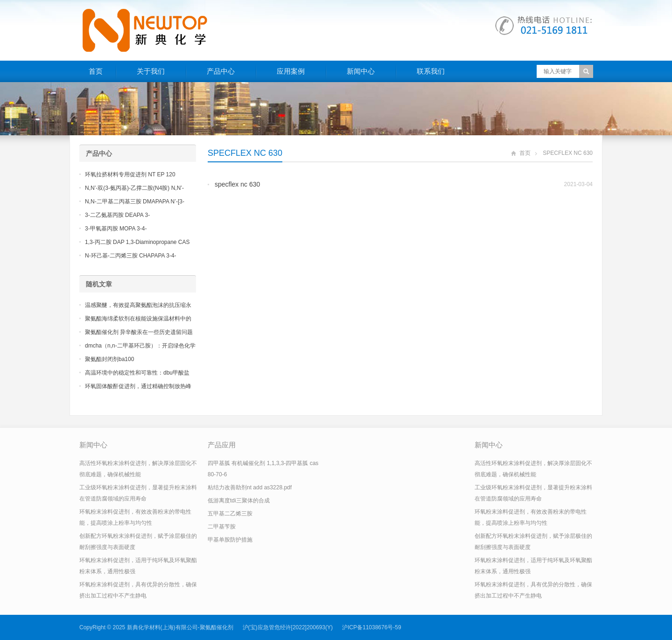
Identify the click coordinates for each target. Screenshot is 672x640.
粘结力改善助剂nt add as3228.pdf (250, 487)
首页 (96, 71)
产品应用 (222, 445)
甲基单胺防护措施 (230, 540)
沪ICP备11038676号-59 (372, 627)
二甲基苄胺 (222, 527)
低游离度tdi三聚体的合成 (239, 501)
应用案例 (291, 71)
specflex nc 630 (237, 184)
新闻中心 (361, 71)
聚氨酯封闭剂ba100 (109, 359)
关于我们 (151, 71)
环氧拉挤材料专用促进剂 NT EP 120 (130, 174)
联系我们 (431, 71)
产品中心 (221, 71)
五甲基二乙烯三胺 (230, 514)
